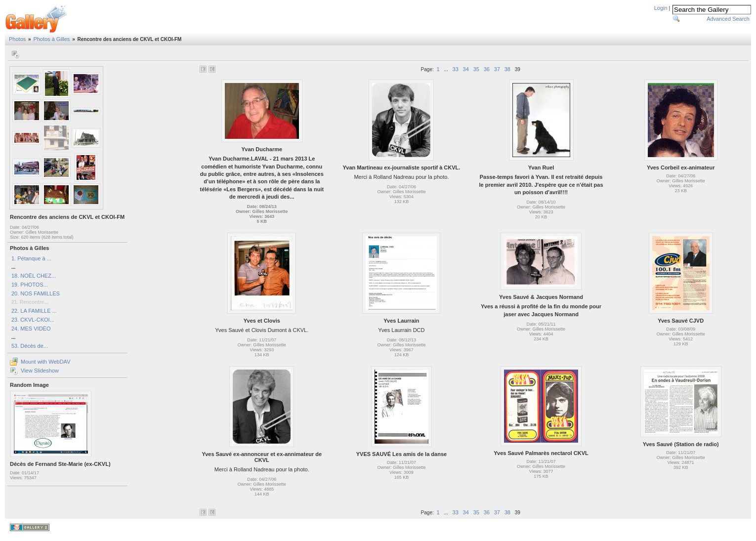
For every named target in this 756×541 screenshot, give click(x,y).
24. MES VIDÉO (31, 329)
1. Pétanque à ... (31, 258)
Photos (17, 39)
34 (466, 69)
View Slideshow (40, 371)
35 (476, 69)
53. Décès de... (30, 346)
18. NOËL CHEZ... (34, 276)
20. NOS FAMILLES (36, 293)
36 (487, 69)
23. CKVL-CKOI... (33, 320)
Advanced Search (728, 19)
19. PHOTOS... (30, 285)
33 (456, 69)
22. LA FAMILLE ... (34, 311)
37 (497, 69)
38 (507, 69)
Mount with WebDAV (45, 362)
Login (661, 8)
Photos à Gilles (51, 39)
